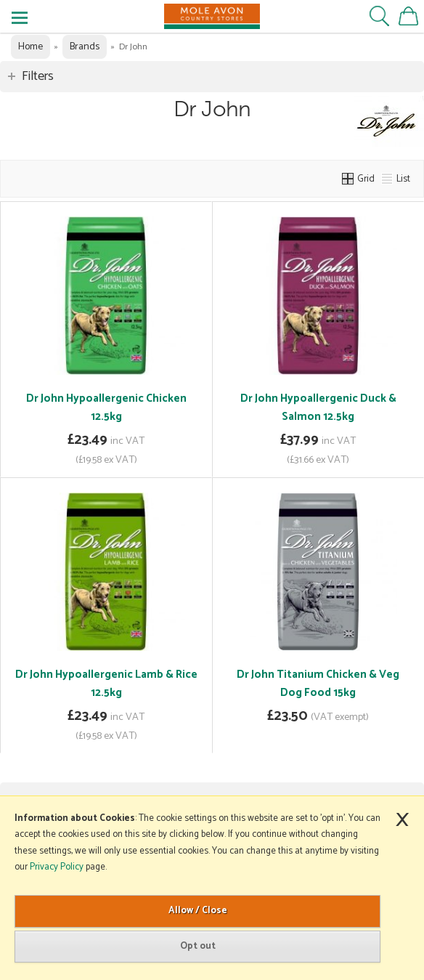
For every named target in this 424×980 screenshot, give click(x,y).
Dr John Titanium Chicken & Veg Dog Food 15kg (318, 684)
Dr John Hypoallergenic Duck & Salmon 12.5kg (318, 408)
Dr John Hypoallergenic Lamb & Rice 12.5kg (106, 684)
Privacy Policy (57, 867)
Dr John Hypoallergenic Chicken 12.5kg (106, 408)
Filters (38, 76)
